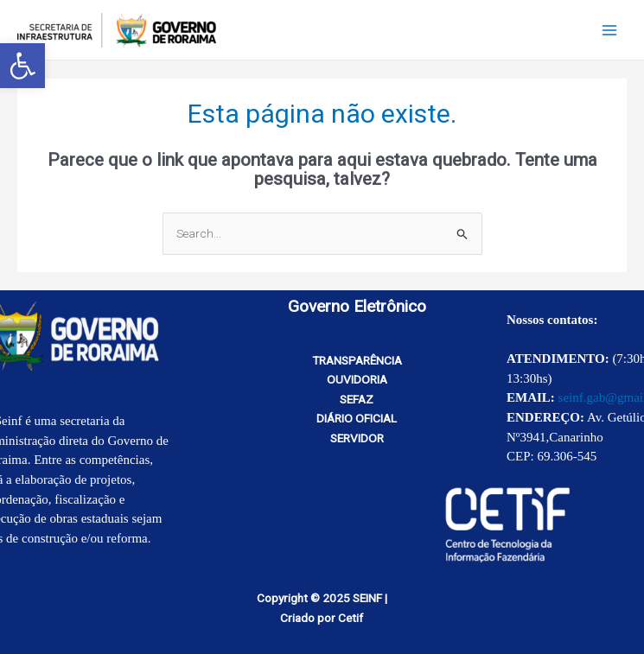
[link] (22, 66)
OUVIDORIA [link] (357, 379)
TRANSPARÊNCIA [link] (357, 360)
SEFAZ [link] (357, 399)
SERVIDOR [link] (357, 438)
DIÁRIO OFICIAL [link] (357, 418)
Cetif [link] (351, 618)
